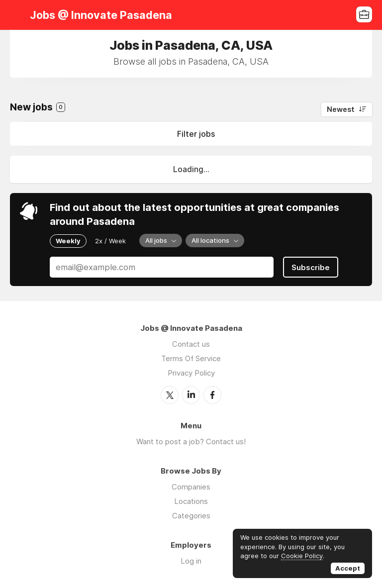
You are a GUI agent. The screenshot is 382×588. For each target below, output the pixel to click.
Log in (191, 561)
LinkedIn (191, 395)
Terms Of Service (191, 358)
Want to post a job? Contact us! (191, 441)
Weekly (68, 241)
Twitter (170, 395)
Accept (348, 568)
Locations (191, 501)
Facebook (212, 395)
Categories (191, 516)
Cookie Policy (302, 556)
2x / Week (110, 241)
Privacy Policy (191, 373)
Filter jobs (196, 134)
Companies (191, 487)
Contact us (191, 344)
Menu (17, 15)
